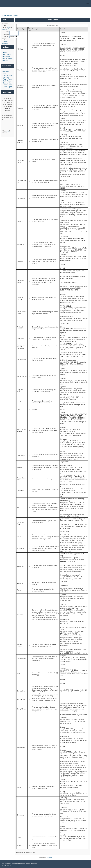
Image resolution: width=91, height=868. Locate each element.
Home (5, 53)
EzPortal (49, 858)
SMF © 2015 (12, 863)
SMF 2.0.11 (5, 863)
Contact (6, 60)
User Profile (7, 55)
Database (6, 57)
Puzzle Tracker (8, 79)
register (4, 30)
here (7, 131)
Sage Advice (7, 83)
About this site (8, 58)
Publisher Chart (8, 75)
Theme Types (7, 87)
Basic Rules (7, 81)
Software (6, 77)
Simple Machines (21, 863)
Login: (7, 32)
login (8, 28)
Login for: (6, 37)
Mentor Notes (7, 85)
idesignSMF (34, 863)
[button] (88, 3)
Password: (6, 34)
